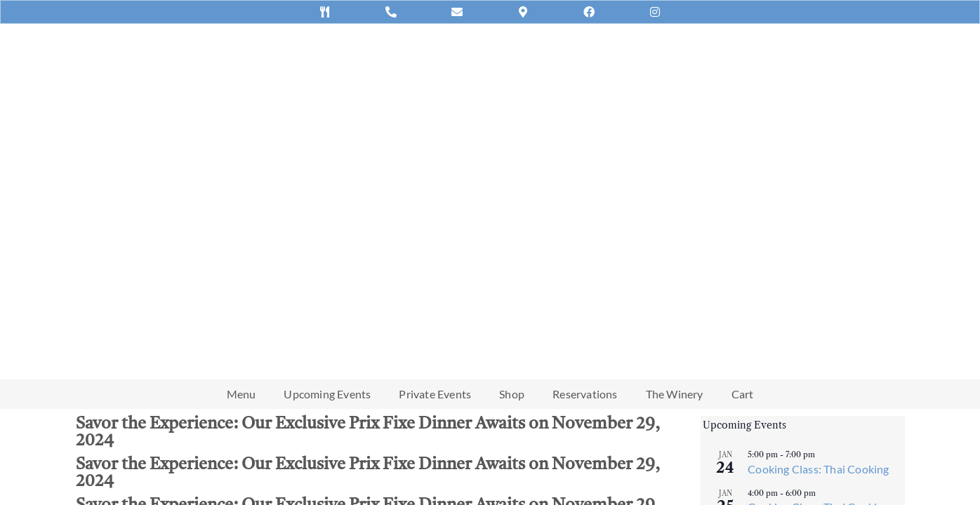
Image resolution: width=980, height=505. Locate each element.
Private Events (435, 394)
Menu (241, 394)
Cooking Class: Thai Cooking (818, 469)
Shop (512, 394)
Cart (743, 394)
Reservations (585, 394)
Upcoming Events (327, 394)
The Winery (675, 394)
